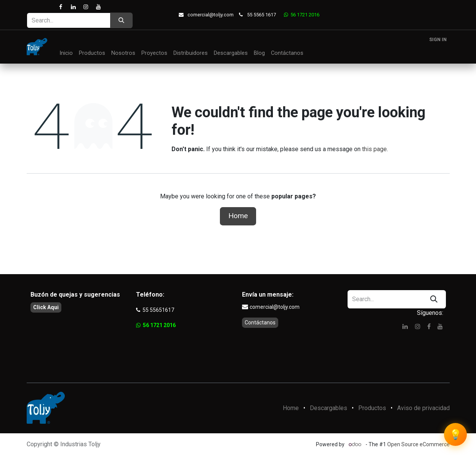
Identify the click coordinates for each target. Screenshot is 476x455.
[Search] (121, 20)
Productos (372, 408)
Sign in (438, 40)
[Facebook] (60, 7)
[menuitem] (66, 53)
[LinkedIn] (73, 7)
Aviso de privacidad (423, 408)
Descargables (329, 408)
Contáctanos (260, 322)
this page (374, 149)
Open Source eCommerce (418, 444)
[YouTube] (99, 7)
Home (238, 216)
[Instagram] (86, 7)
